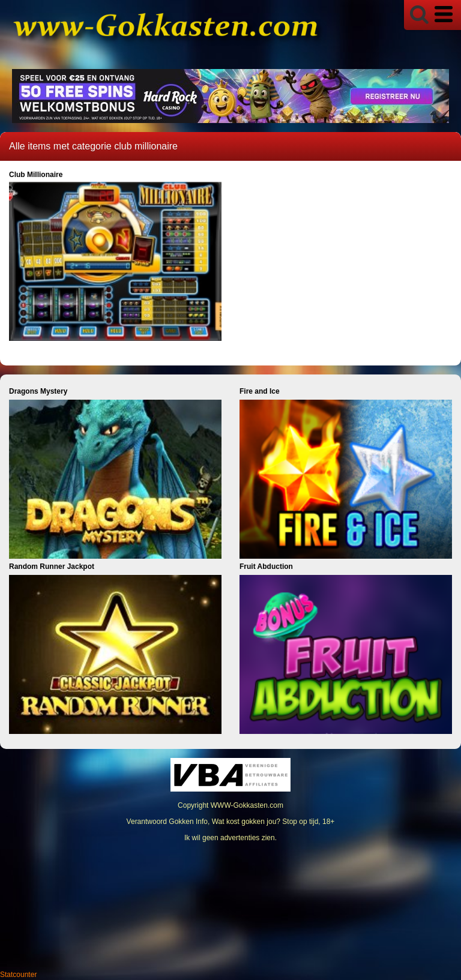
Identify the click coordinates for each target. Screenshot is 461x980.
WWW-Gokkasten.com (247, 805)
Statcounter (18, 975)
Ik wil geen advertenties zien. (230, 838)
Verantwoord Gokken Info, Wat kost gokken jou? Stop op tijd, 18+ (231, 822)
